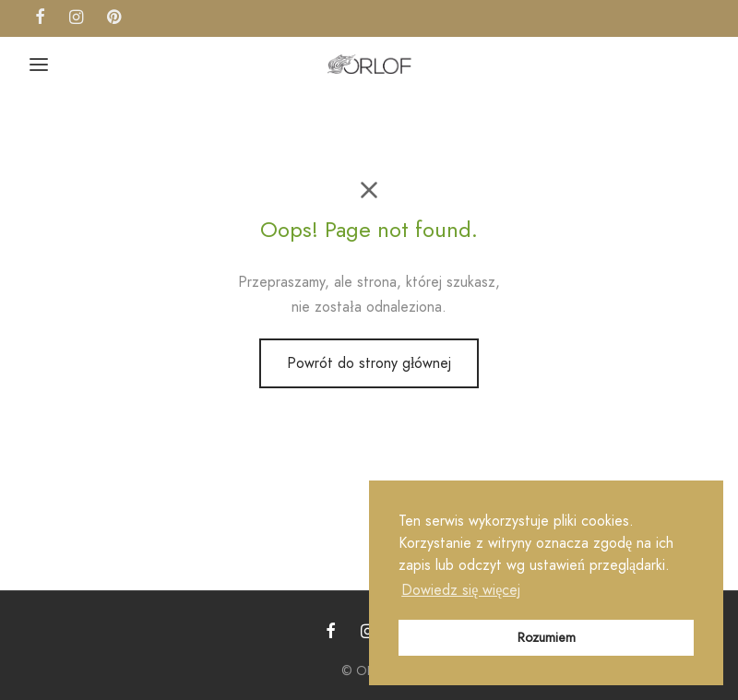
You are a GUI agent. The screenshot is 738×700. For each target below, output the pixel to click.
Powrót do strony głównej (369, 363)
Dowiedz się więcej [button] (461, 590)
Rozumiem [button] (547, 637)
